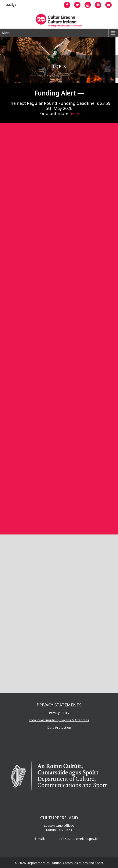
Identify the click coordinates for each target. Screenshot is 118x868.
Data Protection (59, 727)
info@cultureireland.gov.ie (78, 839)
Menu (7, 33)
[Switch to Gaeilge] (11, 5)
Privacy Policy (59, 713)
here (74, 113)
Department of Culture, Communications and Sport (65, 863)
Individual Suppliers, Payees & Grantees (59, 720)
